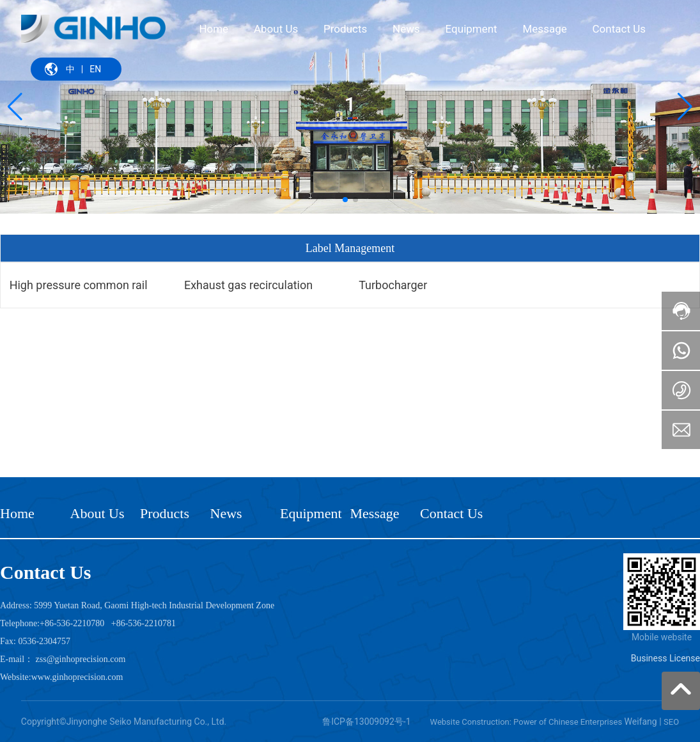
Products (165, 513)
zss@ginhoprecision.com (81, 659)
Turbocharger (393, 285)
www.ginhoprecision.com (77, 677)
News (226, 513)
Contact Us (451, 513)
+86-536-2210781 (144, 623)
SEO (671, 722)
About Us (97, 513)
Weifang (641, 722)
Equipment (311, 513)
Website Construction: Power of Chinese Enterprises (526, 722)
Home (17, 513)
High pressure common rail (79, 285)
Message (375, 513)
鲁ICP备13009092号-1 (366, 722)
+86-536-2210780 (72, 623)
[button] (345, 200)
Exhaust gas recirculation (248, 285)
